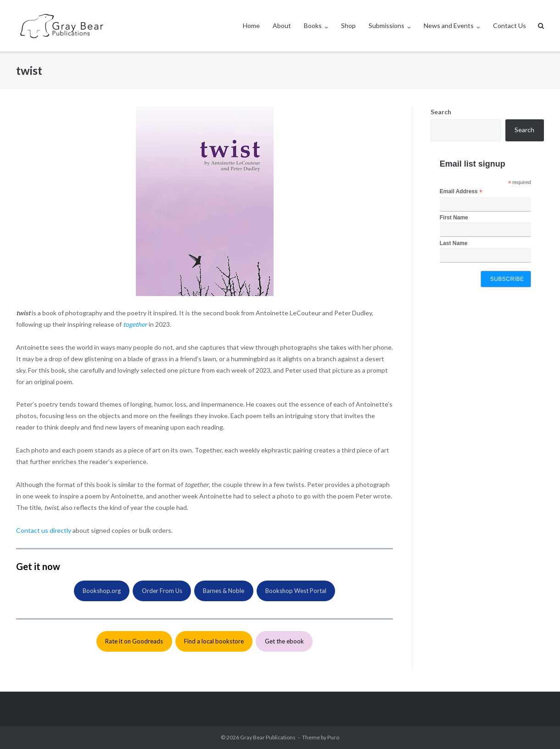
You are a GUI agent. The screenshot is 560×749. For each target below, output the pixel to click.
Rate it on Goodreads (134, 641)
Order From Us (162, 591)
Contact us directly (44, 530)
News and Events (449, 25)
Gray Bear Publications (268, 737)
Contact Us (510, 25)
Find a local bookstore (214, 641)
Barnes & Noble (224, 591)
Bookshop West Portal (296, 591)
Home (251, 25)
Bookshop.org (102, 591)
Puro (333, 737)
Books (313, 25)
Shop (348, 25)
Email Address (461, 192)
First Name (454, 218)
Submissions (386, 25)
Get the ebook (284, 641)
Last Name (454, 243)
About (282, 25)
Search (441, 112)
